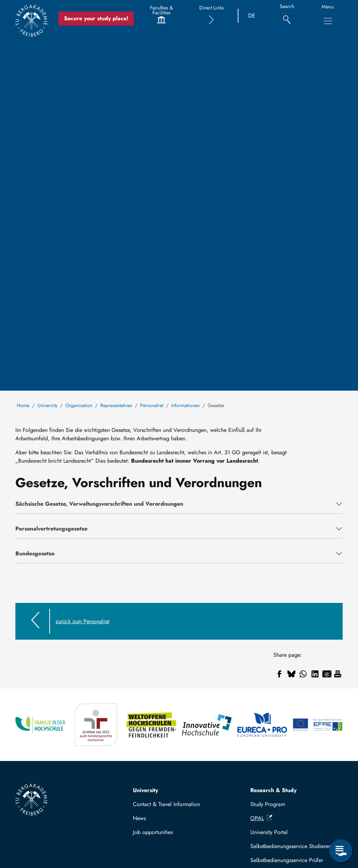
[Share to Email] (327, 674)
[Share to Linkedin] (315, 674)
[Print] (338, 674)
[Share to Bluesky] (291, 674)
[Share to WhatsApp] (303, 674)
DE (252, 16)
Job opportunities (153, 832)
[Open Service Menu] (341, 851)
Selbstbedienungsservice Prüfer (287, 860)
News (139, 818)
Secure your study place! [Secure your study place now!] (96, 18)
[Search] (287, 16)
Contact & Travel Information (166, 804)
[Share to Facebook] (279, 674)
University (47, 405)
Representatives (116, 405)
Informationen (185, 405)
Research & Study (273, 790)
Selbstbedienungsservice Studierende (294, 846)
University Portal (269, 832)
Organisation (79, 405)
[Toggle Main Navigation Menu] (328, 21)
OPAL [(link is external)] (261, 818)
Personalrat (152, 405)
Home (23, 405)
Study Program (268, 804)
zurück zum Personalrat (83, 621)
